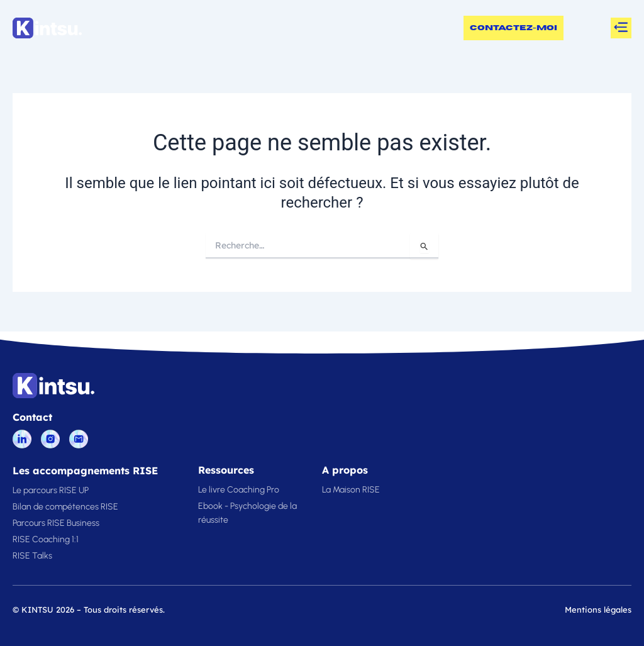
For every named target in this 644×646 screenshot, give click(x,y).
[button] (621, 28)
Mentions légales (598, 610)
